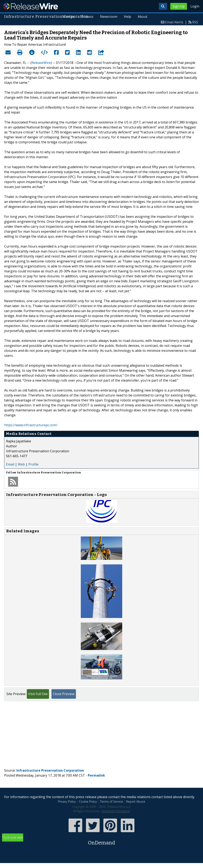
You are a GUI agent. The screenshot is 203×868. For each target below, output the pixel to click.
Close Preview (64, 694)
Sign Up (179, 6)
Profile (33, 464)
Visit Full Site (38, 694)
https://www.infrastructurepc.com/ (31, 425)
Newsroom (109, 17)
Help (127, 17)
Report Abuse (136, 802)
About (143, 17)
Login (195, 6)
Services (68, 17)
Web (21, 464)
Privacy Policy (67, 802)
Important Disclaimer (116, 811)
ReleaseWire (31, 6)
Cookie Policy (88, 802)
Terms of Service (112, 802)
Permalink (96, 775)
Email (10, 464)
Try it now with (101, 841)
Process (87, 17)
